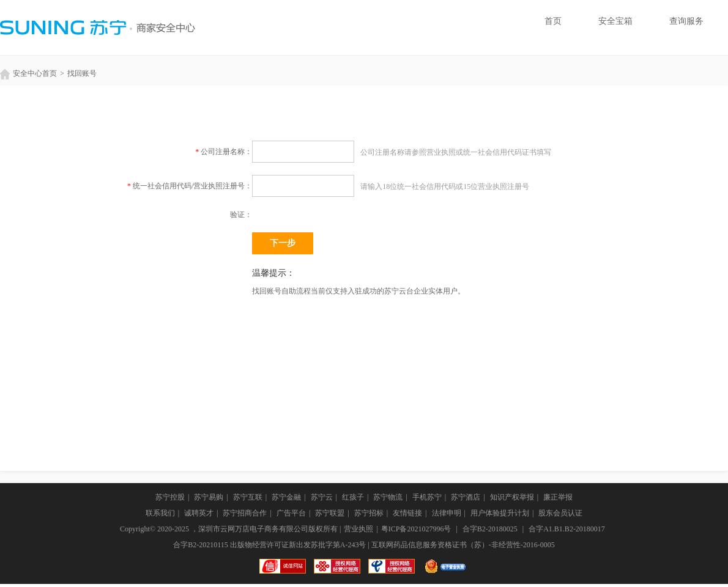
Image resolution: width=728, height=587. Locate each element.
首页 (553, 21)
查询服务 (686, 21)
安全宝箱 (615, 21)
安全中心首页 (28, 73)
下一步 (283, 243)
